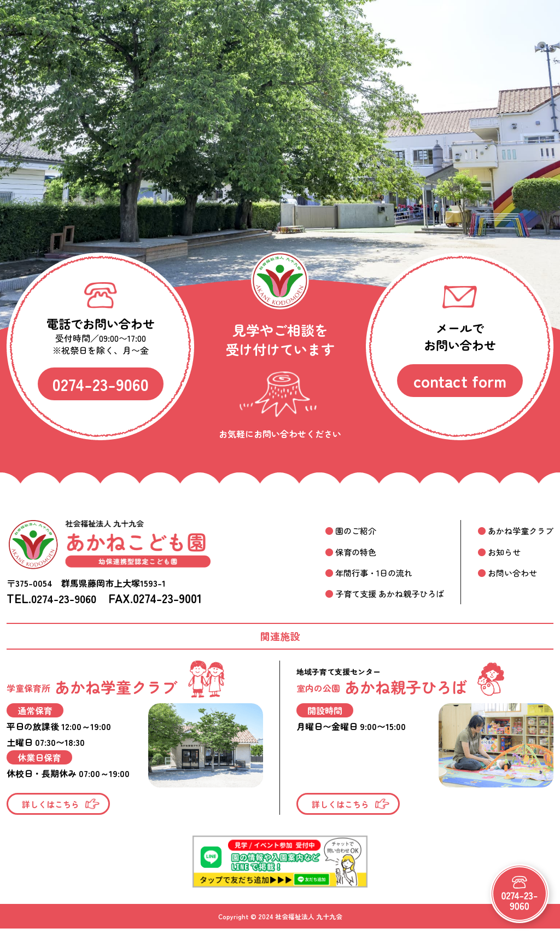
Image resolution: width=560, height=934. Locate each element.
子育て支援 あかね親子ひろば (382, 593)
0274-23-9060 (101, 384)
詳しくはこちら (53, 804)
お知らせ (501, 551)
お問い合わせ (510, 573)
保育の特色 (346, 551)
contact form (460, 381)
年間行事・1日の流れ (365, 573)
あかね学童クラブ (518, 530)
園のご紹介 (346, 530)
